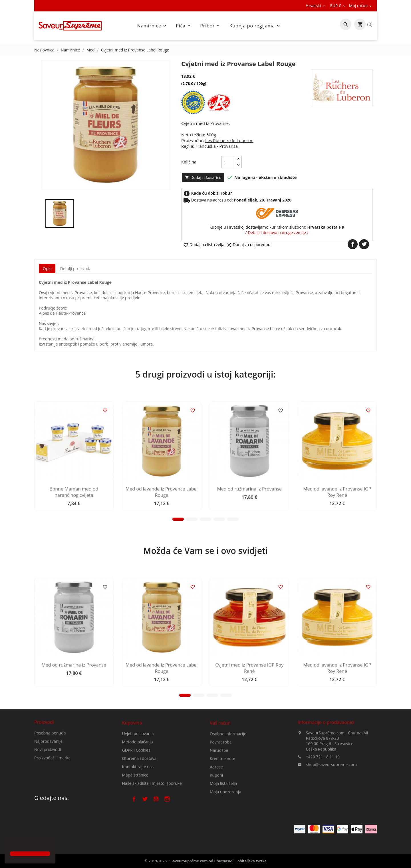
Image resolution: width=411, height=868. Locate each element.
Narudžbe (219, 796)
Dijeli (353, 244)
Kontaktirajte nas (138, 808)
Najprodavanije (48, 767)
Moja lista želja (223, 829)
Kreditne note (222, 804)
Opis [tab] (47, 269)
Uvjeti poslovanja (138, 774)
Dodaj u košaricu (203, 177)
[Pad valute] (338, 6)
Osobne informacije (228, 780)
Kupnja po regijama (255, 26)
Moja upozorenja (225, 838)
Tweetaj (364, 244)
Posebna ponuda (50, 759)
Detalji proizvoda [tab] (76, 269)
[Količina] (228, 162)
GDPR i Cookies (136, 791)
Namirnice (152, 26)
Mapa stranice (135, 816)
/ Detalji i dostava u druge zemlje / (277, 233)
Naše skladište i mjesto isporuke (152, 824)
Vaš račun (220, 769)
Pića (184, 26)
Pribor (210, 26)
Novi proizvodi (48, 775)
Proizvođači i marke (52, 784)
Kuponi (216, 821)
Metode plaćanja (138, 783)
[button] (11, 843)
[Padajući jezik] (316, 6)
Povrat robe (221, 788)
